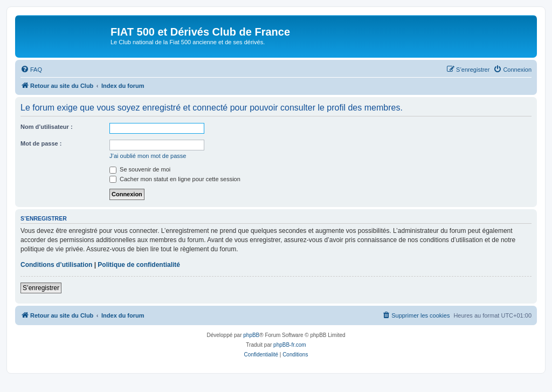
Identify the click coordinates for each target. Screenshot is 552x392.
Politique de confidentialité (139, 265)
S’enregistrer (41, 288)
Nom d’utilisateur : (47, 127)
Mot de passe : (41, 143)
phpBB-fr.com (290, 345)
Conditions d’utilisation (56, 265)
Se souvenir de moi (140, 169)
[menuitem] (31, 70)
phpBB (251, 335)
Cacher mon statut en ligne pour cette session (175, 179)
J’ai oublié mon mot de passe (148, 156)
